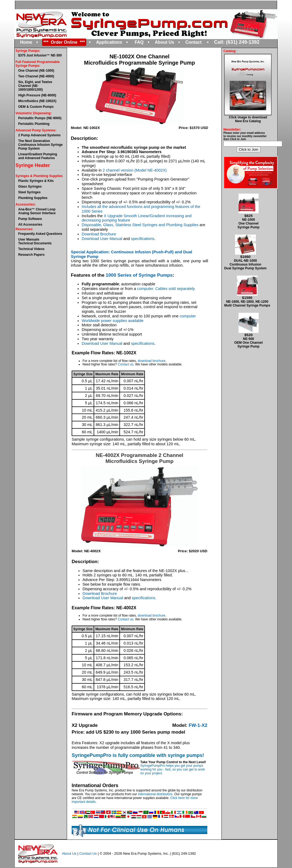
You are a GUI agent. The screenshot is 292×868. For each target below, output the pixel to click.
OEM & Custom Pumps (36, 107)
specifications (143, 239)
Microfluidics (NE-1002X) (37, 101)
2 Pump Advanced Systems (39, 135)
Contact (193, 42)
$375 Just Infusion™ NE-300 (40, 55)
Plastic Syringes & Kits (36, 181)
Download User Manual (102, 239)
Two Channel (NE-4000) (36, 76)
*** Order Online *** (64, 42)
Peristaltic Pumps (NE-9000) (40, 118)
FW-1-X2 (198, 725)
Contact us (126, 364)
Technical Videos (31, 249)
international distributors (155, 794)
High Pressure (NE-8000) (37, 95)
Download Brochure (99, 234)
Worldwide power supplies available (113, 321)
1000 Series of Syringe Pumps (139, 275)
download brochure (151, 361)
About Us (165, 42)
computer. (146, 289)
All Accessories (30, 225)
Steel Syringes (29, 192)
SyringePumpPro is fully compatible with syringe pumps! (138, 755)
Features (81, 275)
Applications (109, 42)
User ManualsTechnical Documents (35, 241)
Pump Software (30, 219)
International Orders (95, 785)
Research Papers (31, 255)
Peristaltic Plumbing (34, 124)
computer (188, 316)
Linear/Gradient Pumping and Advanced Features (38, 156)
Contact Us (88, 853)
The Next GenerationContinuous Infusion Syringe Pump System (40, 145)
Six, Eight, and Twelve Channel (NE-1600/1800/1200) (35, 86)
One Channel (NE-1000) (36, 71)
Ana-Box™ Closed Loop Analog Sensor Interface (37, 211)
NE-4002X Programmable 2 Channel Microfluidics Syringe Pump (140, 458)
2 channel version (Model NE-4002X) (135, 170)
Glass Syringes (30, 187)
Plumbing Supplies (33, 198)
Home (26, 42)
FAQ (139, 42)
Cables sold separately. (175, 289)
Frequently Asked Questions (40, 234)
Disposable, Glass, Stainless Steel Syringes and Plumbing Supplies (140, 225)
